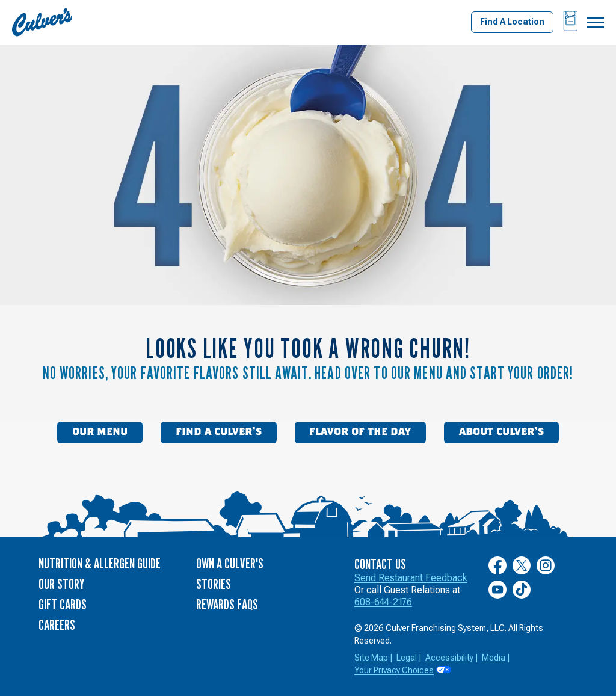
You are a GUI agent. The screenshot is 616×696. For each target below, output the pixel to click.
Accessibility (449, 658)
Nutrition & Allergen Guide (100, 563)
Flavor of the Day (360, 432)
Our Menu (100, 432)
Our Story (61, 584)
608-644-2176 (383, 602)
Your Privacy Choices (394, 670)
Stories (214, 584)
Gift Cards (63, 604)
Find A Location (512, 22)
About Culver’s (501, 432)
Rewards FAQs (227, 604)
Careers (57, 625)
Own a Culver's (230, 563)
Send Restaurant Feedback (411, 578)
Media (494, 658)
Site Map (371, 658)
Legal (407, 658)
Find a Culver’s (219, 432)
